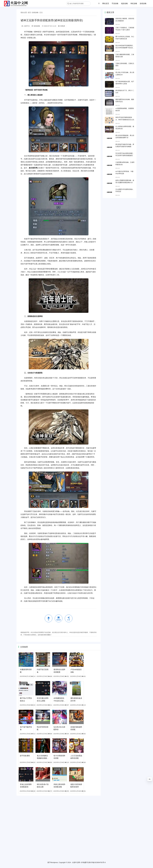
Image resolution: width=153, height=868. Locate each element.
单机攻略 (134, 3)
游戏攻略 (143, 3)
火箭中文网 (76, 863)
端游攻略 (124, 3)
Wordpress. (55, 863)
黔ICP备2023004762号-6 (97, 863)
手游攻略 (115, 3)
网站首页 (106, 3)
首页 (29, 12)
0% (150, 779)
